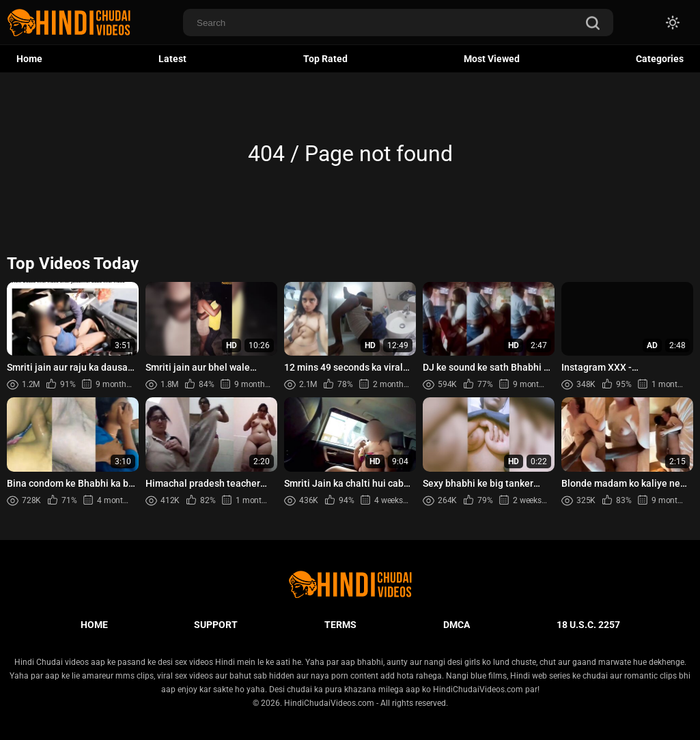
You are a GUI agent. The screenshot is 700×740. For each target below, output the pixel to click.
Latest (172, 59)
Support (216, 625)
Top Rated (325, 59)
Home (29, 59)
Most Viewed (492, 59)
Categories (660, 59)
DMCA (457, 625)
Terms (340, 625)
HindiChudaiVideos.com (329, 703)
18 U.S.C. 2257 (588, 625)
